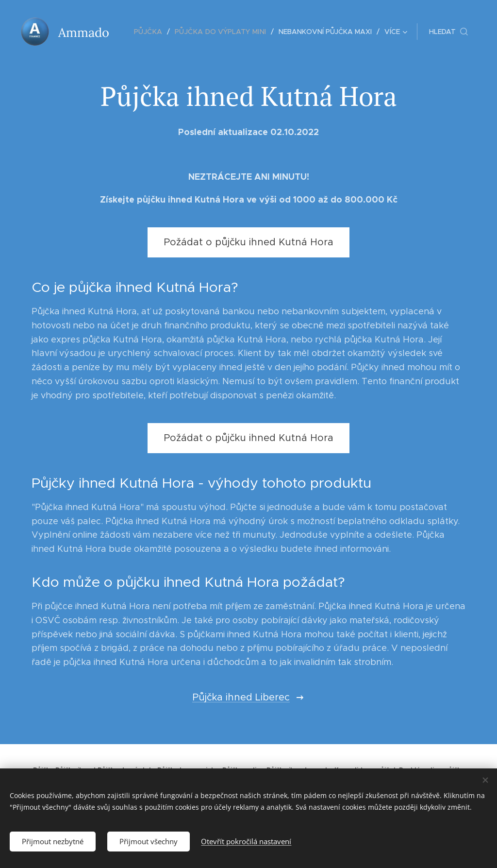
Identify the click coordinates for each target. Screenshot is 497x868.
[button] (448, 32)
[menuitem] (154, 32)
